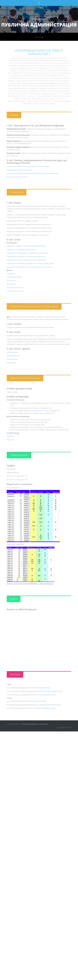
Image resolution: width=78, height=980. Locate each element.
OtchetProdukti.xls (12, 352)
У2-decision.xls (11, 277)
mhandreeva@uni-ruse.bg (42, 688)
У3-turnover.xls (11, 281)
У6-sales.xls (10, 288)
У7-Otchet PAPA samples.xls (15, 291)
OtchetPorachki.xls (12, 359)
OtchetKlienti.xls (12, 363)
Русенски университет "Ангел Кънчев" (35, 724)
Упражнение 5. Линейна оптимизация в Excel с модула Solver (26, 260)
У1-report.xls (11, 274)
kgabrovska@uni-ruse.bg (55, 691)
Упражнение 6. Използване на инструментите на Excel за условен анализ (30, 264)
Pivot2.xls (19, 277)
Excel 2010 (10, 436)
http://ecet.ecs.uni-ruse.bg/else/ (39, 408)
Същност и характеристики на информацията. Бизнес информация (28, 166)
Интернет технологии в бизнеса (17, 177)
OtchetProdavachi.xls (13, 356)
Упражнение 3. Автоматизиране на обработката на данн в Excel (27, 253)
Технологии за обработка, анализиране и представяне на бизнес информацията (33, 173)
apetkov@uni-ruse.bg (39, 701)
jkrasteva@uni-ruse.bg (49, 695)
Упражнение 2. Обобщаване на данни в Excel (21, 249)
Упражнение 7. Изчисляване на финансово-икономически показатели (29, 267)
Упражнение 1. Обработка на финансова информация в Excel (26, 246)
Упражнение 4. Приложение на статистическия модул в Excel (26, 256)
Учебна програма (12, 392)
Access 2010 (11, 440)
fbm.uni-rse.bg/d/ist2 (50, 411)
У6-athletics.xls (19, 288)
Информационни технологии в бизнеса (19, 170)
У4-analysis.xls (11, 284)
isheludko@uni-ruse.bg (48, 708)
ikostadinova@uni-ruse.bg (53, 705)
